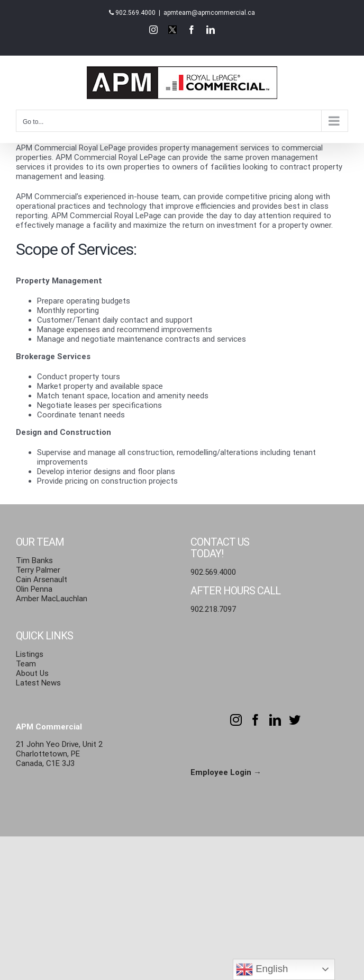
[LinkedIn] (275, 720)
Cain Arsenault (42, 580)
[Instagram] (236, 720)
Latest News (38, 683)
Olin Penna (34, 589)
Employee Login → (226, 772)
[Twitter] (295, 720)
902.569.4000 (135, 13)
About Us (32, 673)
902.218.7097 (213, 609)
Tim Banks (34, 560)
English (262, 969)
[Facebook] (256, 720)
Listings (30, 654)
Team (26, 664)
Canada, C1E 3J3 (45, 763)
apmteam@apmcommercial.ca (209, 13)
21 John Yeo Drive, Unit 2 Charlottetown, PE (59, 749)
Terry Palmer (38, 570)
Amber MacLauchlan (52, 599)
